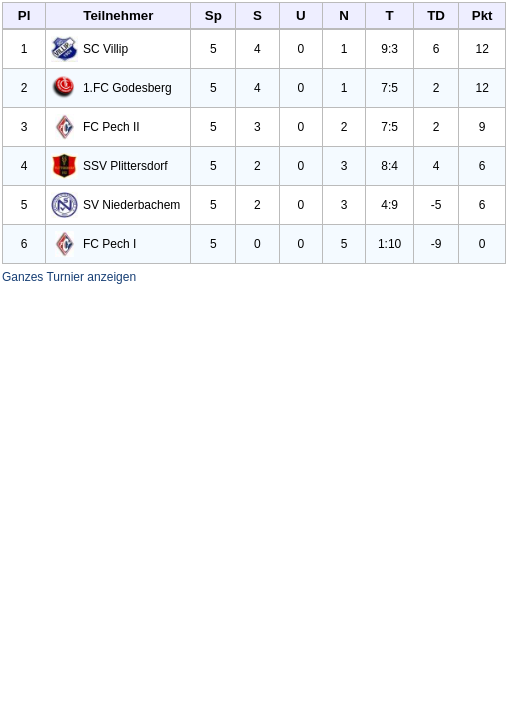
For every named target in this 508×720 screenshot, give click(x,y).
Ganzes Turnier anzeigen (69, 277)
